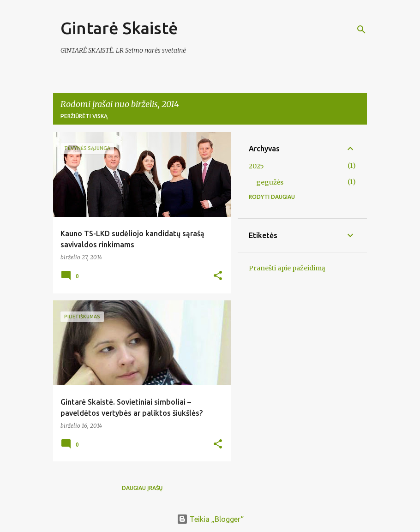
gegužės (270, 182)
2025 (256, 166)
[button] (218, 276)
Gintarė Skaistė (119, 28)
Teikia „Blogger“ (210, 519)
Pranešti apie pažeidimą (287, 268)
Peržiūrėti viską (84, 116)
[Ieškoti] (361, 30)
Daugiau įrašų (142, 488)
